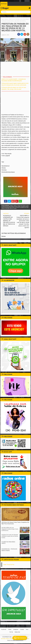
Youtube (22, 630)
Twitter (10, 630)
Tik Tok (11, 633)
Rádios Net (17, 633)
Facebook (4, 630)
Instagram (16, 630)
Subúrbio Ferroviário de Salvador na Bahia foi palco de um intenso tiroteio (10, 537)
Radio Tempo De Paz (9, 565)
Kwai (27, 630)
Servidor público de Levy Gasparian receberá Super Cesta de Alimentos (10, 530)
